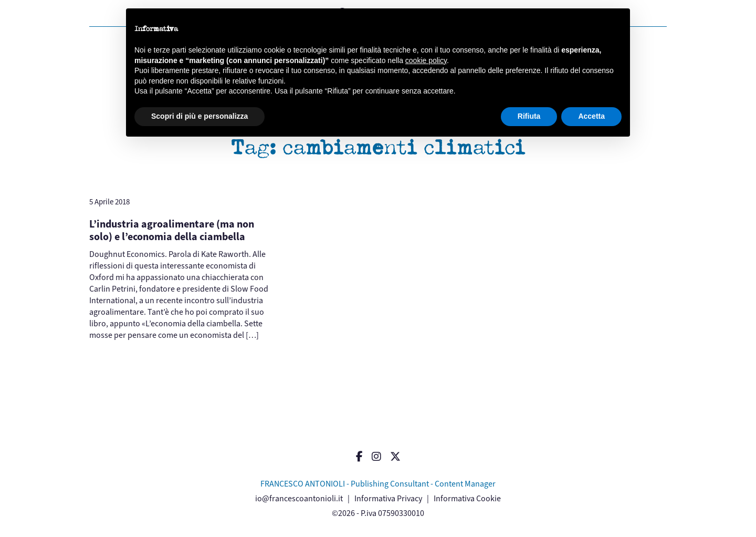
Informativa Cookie (467, 498)
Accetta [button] (591, 116)
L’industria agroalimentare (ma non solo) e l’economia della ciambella (172, 230)
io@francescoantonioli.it (299, 498)
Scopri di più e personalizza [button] (199, 116)
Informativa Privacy (388, 498)
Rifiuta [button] (529, 116)
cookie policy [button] (426, 60)
